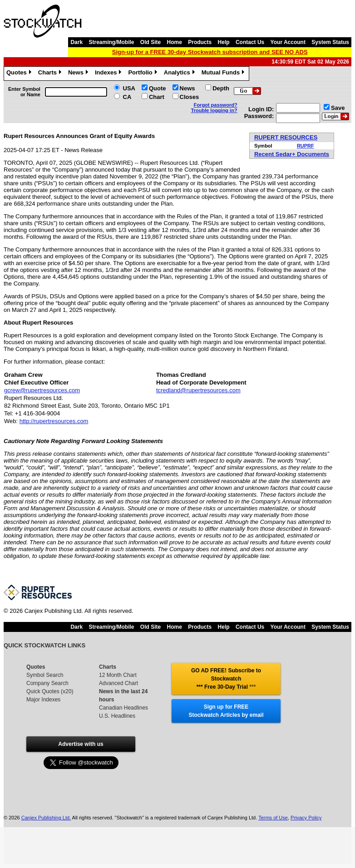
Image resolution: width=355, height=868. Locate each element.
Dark (76, 42)
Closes (190, 97)
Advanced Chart (118, 683)
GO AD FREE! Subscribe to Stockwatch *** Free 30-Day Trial (226, 679)
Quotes (20, 74)
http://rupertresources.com (54, 421)
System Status (330, 42)
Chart (157, 97)
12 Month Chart (118, 675)
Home (175, 42)
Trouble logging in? (214, 110)
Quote (158, 88)
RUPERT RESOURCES (286, 137)
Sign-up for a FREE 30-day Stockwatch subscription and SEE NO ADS (210, 52)
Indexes (109, 74)
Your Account (288, 42)
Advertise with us (81, 744)
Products (200, 42)
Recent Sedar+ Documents (292, 154)
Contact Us (250, 42)
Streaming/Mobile (111, 42)
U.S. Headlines (117, 716)
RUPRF (306, 146)
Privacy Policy (306, 818)
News (79, 74)
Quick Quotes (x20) (50, 691)
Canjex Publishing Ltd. (46, 818)
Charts (51, 74)
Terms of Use (273, 818)
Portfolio (143, 74)
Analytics (180, 74)
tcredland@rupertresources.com (198, 390)
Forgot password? (216, 105)
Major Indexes (43, 700)
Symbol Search (45, 675)
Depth (221, 88)
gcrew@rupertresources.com (42, 390)
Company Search (47, 683)
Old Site (150, 42)
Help (224, 42)
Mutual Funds (224, 74)
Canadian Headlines (123, 708)
